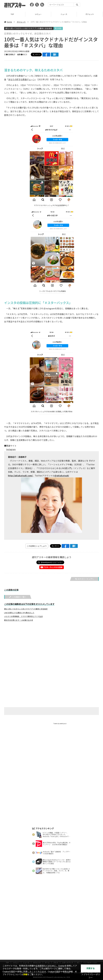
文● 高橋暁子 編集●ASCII (16, 54)
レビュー (39, 14)
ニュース (64, 14)
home (8, 22)
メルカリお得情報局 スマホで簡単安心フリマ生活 (23, 616)
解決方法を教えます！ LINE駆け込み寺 (19, 620)
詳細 (25, 975)
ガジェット (21, 22)
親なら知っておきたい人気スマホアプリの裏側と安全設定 (29, 28)
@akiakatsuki (62, 476)
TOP (13, 14)
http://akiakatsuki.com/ (20, 476)
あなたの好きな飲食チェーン (22, 79)
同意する (91, 968)
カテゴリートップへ (84, 579)
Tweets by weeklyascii (60, 723)
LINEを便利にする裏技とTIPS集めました (19, 613)
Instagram (11, 449)
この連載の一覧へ (18, 597)
